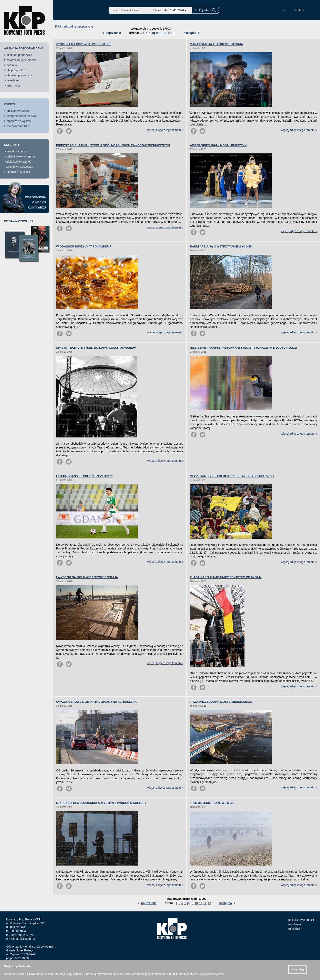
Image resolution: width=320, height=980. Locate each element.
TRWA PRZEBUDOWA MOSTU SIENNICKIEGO (221, 702)
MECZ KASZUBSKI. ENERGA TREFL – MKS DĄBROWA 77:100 (232, 476)
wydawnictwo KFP (18, 126)
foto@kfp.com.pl (26, 939)
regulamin (295, 924)
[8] (153, 33)
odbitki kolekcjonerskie (21, 156)
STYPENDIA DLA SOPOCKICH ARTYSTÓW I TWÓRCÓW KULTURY (101, 803)
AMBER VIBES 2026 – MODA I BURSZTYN (218, 145)
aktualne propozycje (19, 55)
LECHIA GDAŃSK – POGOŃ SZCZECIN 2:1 (85, 476)
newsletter (13, 80)
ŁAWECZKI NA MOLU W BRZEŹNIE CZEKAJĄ (87, 577)
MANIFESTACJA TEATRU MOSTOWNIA (217, 44)
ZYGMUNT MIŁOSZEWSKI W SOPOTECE (84, 44)
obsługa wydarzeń (18, 111)
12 (169, 33)
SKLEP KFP (12, 145)
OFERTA (10, 104)
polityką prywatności (99, 974)
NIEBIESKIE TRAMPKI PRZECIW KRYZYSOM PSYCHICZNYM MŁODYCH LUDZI (243, 348)
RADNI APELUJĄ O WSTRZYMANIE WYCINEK (221, 246)
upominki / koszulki (19, 172)
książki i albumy (17, 151)
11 (165, 33)
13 (174, 33)
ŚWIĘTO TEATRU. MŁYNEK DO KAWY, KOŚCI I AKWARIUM (96, 348)
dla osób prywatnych (20, 75)
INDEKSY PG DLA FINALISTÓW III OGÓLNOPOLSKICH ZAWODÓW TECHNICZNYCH (113, 145)
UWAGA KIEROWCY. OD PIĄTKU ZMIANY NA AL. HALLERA (96, 702)
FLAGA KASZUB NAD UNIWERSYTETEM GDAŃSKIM (226, 577)
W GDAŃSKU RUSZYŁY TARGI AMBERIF (84, 246)
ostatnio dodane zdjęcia (22, 60)
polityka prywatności (301, 920)
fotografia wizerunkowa (21, 116)
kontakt (299, 10)
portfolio (12, 65)
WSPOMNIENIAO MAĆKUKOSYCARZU (36, 202)
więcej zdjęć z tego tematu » (165, 130)
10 (161, 33)
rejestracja (13, 85)
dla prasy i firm (16, 70)
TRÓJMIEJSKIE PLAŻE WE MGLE (213, 803)
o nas (282, 10)
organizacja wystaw (19, 121)
